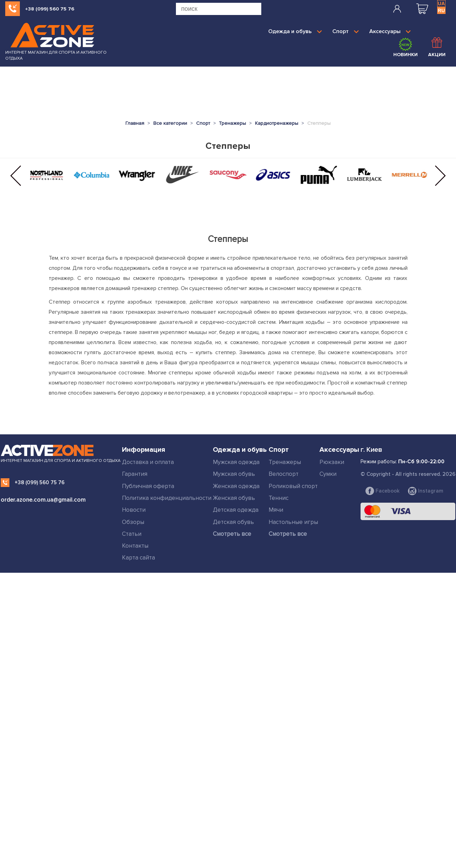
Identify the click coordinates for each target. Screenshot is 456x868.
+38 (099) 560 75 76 (50, 9)
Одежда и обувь (295, 31)
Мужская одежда (236, 462)
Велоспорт (284, 474)
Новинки (405, 47)
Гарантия (135, 474)
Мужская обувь (234, 474)
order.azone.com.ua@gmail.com (43, 500)
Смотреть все (232, 534)
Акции (437, 47)
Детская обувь (233, 522)
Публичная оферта (148, 486)
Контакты (135, 546)
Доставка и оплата (148, 462)
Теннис (279, 498)
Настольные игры (293, 522)
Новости (134, 510)
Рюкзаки (332, 462)
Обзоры (133, 522)
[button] (16, 176)
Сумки (328, 474)
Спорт (346, 31)
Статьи (132, 534)
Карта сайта (138, 558)
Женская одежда (236, 486)
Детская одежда (236, 510)
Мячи (276, 510)
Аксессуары (390, 31)
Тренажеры (285, 462)
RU (441, 10)
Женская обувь (234, 498)
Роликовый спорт (293, 486)
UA (441, 3)
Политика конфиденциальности (167, 498)
